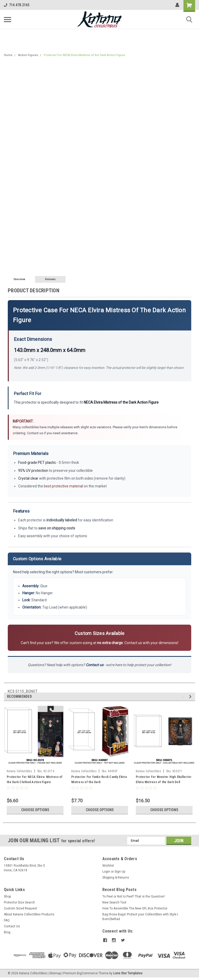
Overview (19, 279)
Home (8, 55)
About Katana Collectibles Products (29, 914)
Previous (184, 697)
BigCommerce (87, 973)
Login (106, 872)
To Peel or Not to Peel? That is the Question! (134, 896)
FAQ (7, 920)
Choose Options (35, 810)
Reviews (50, 279)
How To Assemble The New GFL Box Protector (135, 908)
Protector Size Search (19, 902)
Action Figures (28, 55)
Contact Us (12, 926)
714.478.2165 (17, 5)
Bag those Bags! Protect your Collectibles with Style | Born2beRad (140, 917)
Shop (7, 896)
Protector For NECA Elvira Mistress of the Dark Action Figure (84, 55)
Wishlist (108, 866)
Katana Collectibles (19, 771)
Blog (7, 932)
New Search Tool (114, 902)
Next (191, 697)
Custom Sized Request (20, 908)
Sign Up (120, 872)
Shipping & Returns (116, 878)
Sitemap (55, 973)
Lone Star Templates (128, 973)
